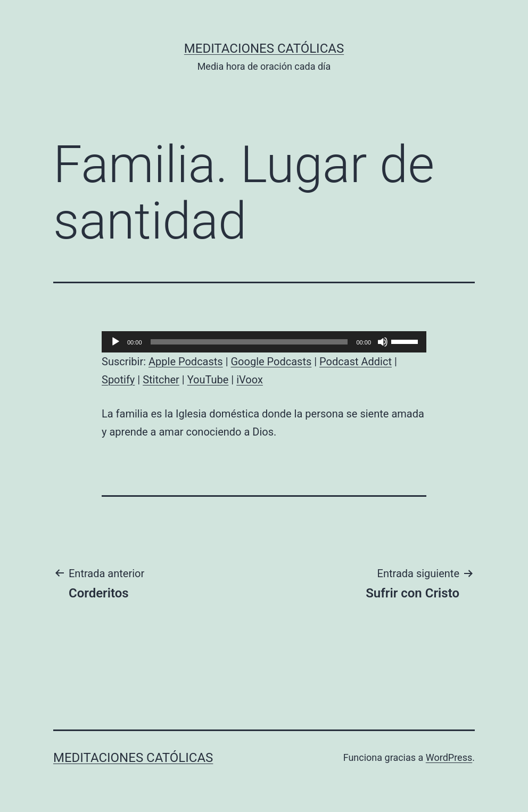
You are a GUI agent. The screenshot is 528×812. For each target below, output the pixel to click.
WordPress (449, 757)
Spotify (118, 380)
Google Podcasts (271, 362)
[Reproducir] (115, 342)
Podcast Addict (356, 362)
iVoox (250, 380)
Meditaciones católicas (264, 48)
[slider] (249, 342)
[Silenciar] (383, 342)
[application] (264, 342)
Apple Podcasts (186, 362)
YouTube (208, 380)
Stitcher (161, 380)
